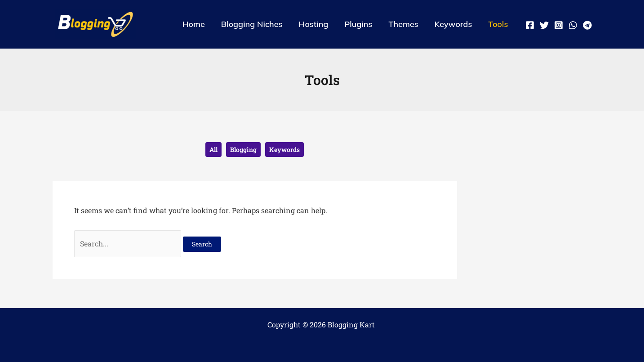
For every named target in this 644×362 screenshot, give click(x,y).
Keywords (284, 150)
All (213, 150)
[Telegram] (587, 25)
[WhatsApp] (573, 25)
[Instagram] (559, 25)
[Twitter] (544, 25)
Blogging (243, 150)
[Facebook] (530, 25)
